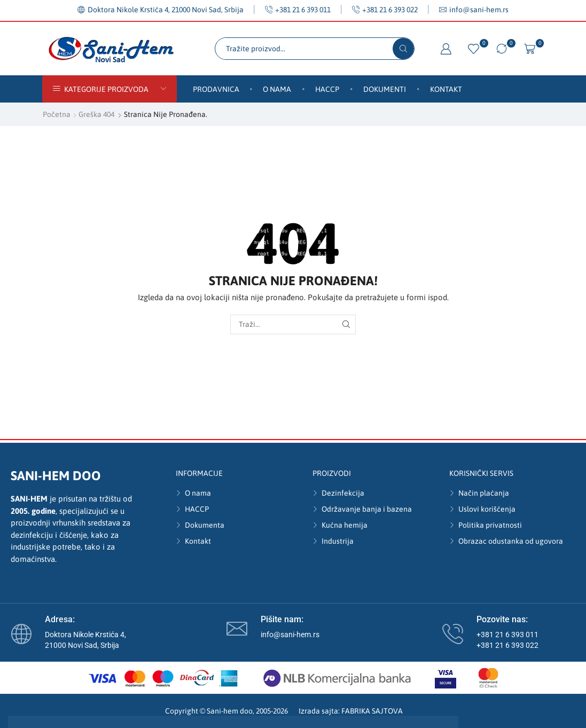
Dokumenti (385, 89)
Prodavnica (216, 89)
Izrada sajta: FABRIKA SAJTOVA (351, 711)
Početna (57, 114)
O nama (277, 89)
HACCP (327, 89)
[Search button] (403, 49)
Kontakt (446, 89)
